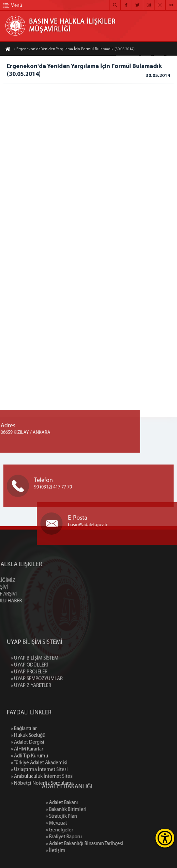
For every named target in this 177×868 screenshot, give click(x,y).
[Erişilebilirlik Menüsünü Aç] (165, 838)
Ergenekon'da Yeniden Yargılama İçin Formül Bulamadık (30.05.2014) (74, 50)
